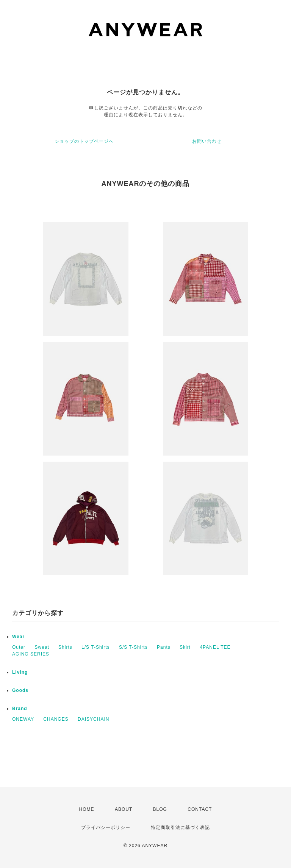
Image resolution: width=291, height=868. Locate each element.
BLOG (160, 809)
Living (20, 672)
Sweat (42, 647)
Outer (19, 647)
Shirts (65, 647)
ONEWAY (23, 719)
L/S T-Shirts (95, 647)
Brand (20, 709)
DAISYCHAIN (93, 719)
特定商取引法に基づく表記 (180, 827)
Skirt (185, 647)
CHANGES (56, 719)
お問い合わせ (207, 141)
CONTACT (200, 809)
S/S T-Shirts (133, 647)
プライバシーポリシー (106, 827)
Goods (20, 690)
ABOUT (124, 809)
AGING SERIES (31, 654)
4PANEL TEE (215, 647)
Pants (164, 647)
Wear (18, 637)
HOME (87, 809)
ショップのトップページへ (84, 141)
